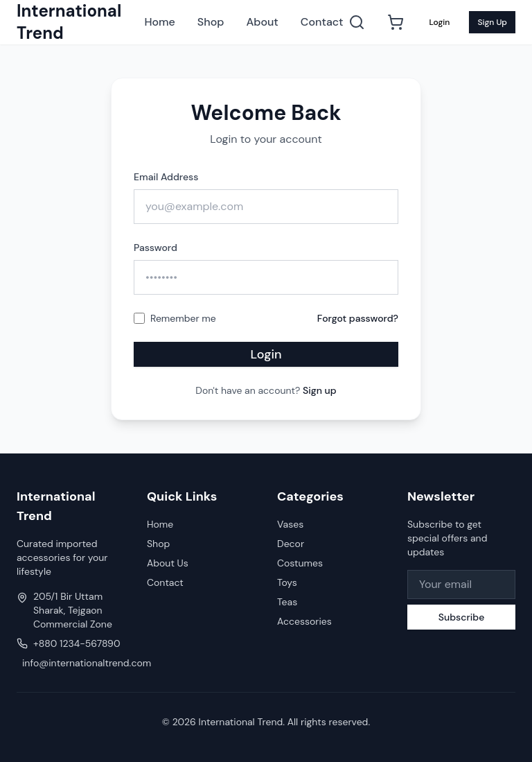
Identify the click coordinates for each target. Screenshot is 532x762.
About (262, 22)
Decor (291, 544)
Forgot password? (358, 318)
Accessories (304, 621)
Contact (322, 22)
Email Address (166, 177)
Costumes (300, 563)
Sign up (320, 390)
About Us (168, 563)
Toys (287, 582)
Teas (287, 602)
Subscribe (462, 617)
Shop (211, 22)
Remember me (183, 318)
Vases (290, 524)
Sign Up (492, 22)
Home (159, 22)
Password (156, 248)
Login (439, 22)
